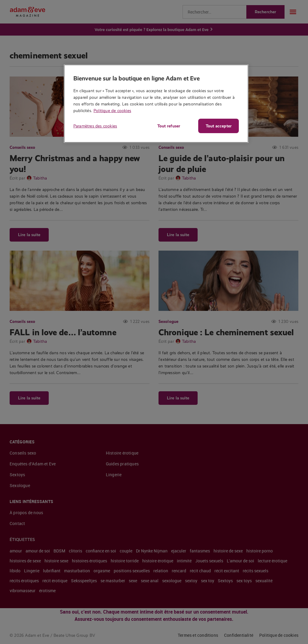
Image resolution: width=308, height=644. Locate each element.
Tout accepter (219, 126)
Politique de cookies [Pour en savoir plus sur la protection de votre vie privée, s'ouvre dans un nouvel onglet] (112, 111)
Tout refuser (168, 126)
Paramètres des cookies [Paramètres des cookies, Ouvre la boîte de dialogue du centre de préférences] (95, 126)
